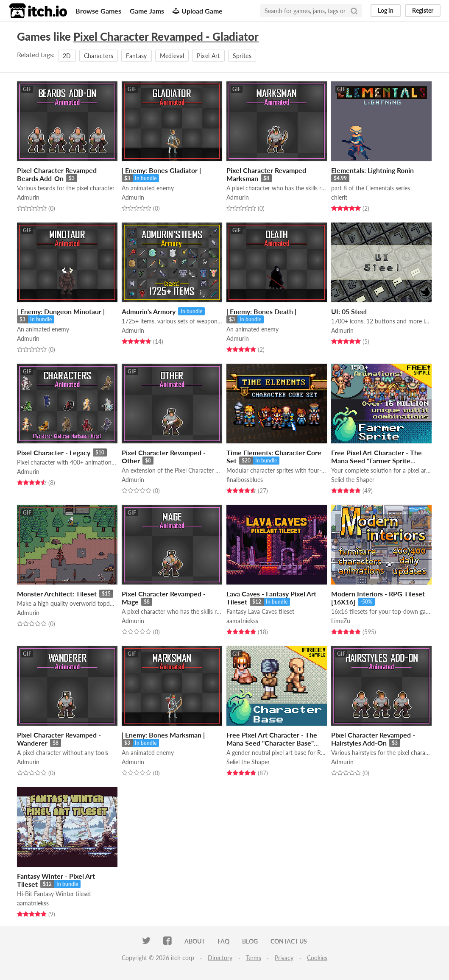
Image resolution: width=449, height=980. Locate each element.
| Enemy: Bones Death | (261, 311)
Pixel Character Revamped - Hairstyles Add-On (373, 739)
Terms (254, 958)
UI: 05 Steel (349, 311)
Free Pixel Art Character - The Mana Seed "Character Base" (272, 739)
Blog (250, 941)
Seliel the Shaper (353, 480)
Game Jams (147, 11)
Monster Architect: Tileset (57, 594)
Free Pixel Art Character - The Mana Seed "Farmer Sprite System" (376, 461)
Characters (99, 56)
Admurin (28, 197)
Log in (386, 10)
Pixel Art (208, 56)
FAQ (223, 941)
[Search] (354, 11)
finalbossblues (245, 480)
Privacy (284, 958)
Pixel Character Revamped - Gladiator (166, 36)
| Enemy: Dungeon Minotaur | (61, 311)
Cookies (317, 958)
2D (67, 56)
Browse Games (98, 11)
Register (423, 10)
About (195, 941)
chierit (339, 197)
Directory (220, 958)
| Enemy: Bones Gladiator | (161, 170)
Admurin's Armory (149, 311)
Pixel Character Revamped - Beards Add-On (59, 174)
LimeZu (341, 621)
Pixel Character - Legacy (54, 452)
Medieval (172, 56)
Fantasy (136, 56)
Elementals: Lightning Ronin (372, 170)
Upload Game (198, 11)
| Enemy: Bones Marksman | (163, 735)
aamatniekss (242, 621)
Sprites (242, 56)
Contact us (289, 941)
